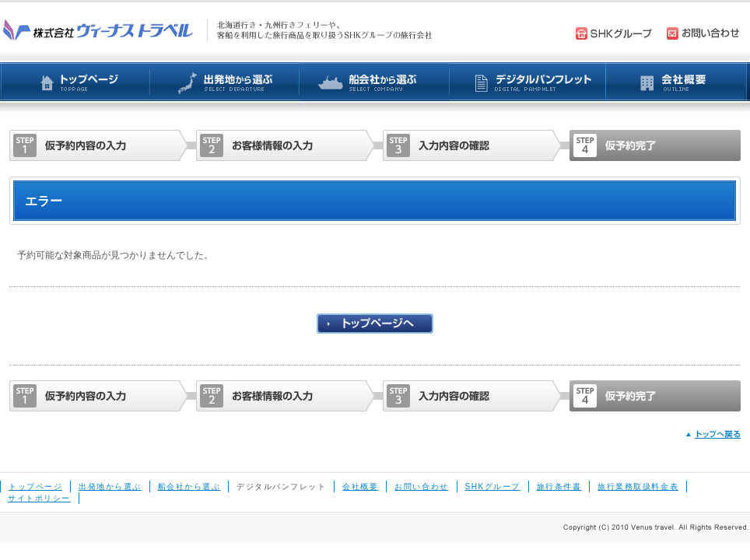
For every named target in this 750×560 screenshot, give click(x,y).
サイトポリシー (39, 498)
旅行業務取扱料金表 (638, 486)
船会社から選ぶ (189, 486)
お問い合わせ (421, 486)
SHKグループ (493, 486)
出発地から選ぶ (110, 486)
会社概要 (360, 486)
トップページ (35, 486)
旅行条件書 (559, 486)
